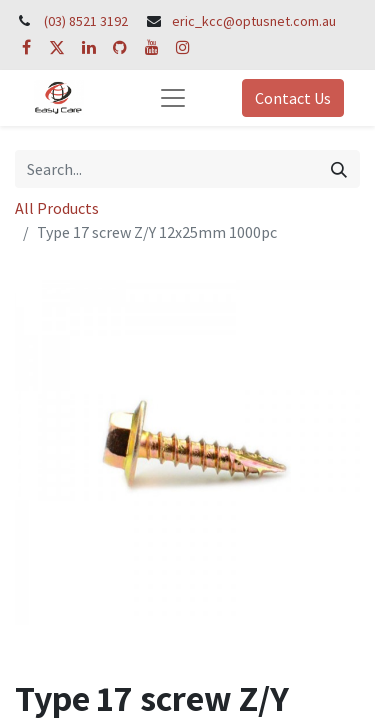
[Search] (339, 169)
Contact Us (293, 98)
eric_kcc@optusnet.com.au (254, 21)
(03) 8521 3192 (86, 21)
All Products (57, 208)
